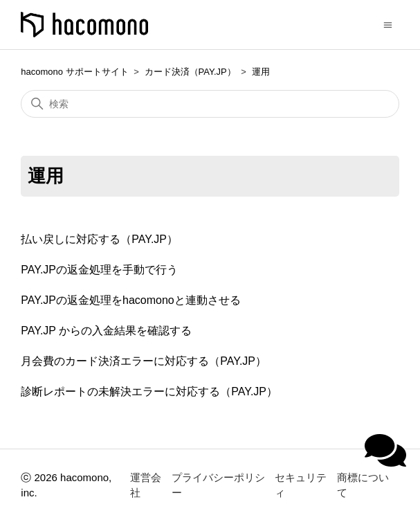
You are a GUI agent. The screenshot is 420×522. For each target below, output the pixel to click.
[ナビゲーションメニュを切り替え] (388, 24)
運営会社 (146, 485)
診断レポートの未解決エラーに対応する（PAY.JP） (149, 391)
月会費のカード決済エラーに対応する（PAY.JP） (144, 361)
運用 (261, 72)
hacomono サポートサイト (74, 72)
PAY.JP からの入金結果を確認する (106, 331)
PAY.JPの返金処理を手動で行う (99, 270)
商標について (363, 485)
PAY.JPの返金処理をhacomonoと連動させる (130, 300)
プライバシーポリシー (218, 485)
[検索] (210, 104)
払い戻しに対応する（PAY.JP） (99, 239)
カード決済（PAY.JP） (190, 72)
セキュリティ (301, 485)
